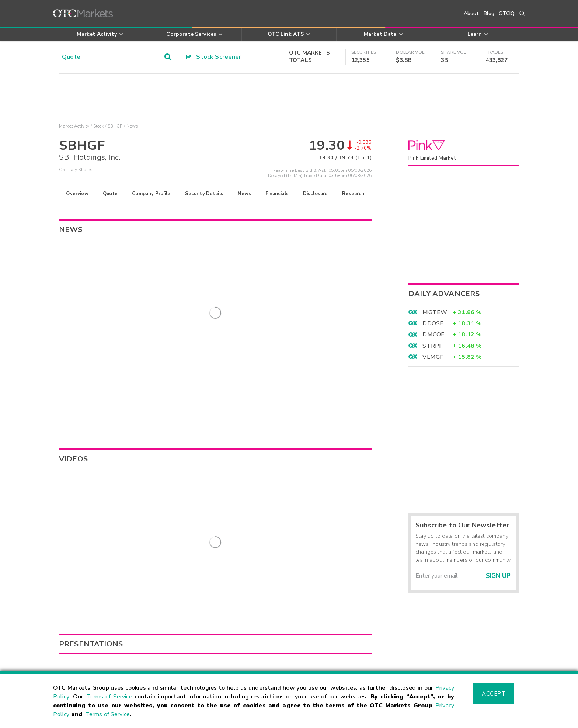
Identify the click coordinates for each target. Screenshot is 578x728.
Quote (110, 194)
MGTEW (435, 312)
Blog (489, 13)
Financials (277, 194)
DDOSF (433, 323)
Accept (494, 694)
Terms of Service (109, 697)
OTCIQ (507, 13)
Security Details (204, 194)
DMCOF (433, 334)
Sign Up (498, 576)
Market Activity (74, 126)
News (245, 194)
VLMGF (433, 357)
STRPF (432, 346)
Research (353, 194)
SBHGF (115, 126)
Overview (77, 194)
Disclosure (316, 194)
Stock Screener (214, 57)
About (471, 13)
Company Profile (151, 194)
